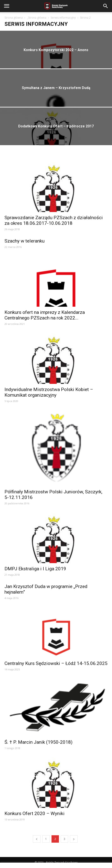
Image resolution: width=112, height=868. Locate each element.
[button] (106, 6)
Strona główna (14, 18)
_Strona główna (37, 18)
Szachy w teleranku (25, 241)
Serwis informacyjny (63, 18)
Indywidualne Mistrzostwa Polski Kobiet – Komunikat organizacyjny (49, 392)
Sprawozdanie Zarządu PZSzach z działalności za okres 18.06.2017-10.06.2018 (54, 220)
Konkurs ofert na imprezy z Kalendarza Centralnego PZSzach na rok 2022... (45, 315)
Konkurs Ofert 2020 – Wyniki (35, 813)
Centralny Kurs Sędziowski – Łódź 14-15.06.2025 (56, 663)
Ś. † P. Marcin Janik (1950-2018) (38, 742)
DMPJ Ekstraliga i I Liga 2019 (35, 569)
